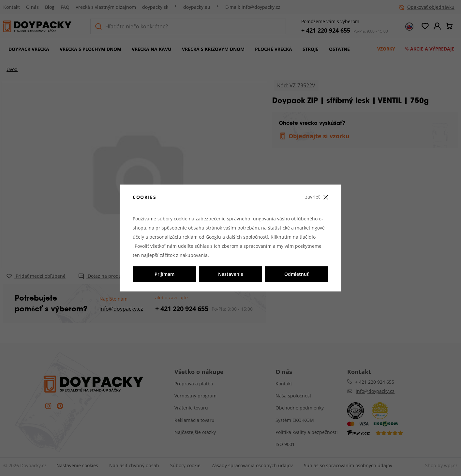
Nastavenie (231, 274)
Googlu (213, 237)
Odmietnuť (297, 274)
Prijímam (164, 274)
